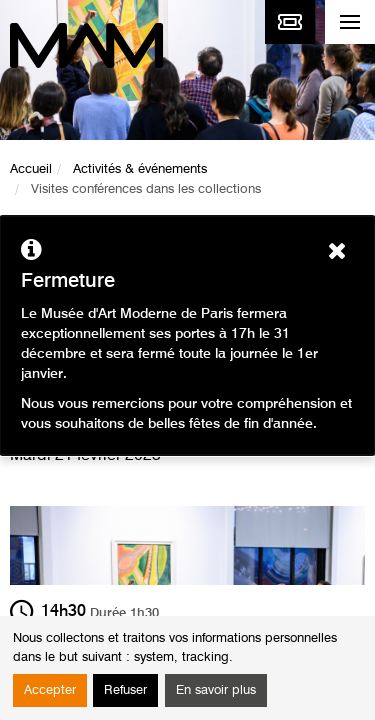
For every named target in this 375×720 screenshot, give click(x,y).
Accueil (31, 169)
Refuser (125, 690)
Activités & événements (140, 169)
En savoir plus (216, 690)
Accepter (50, 690)
